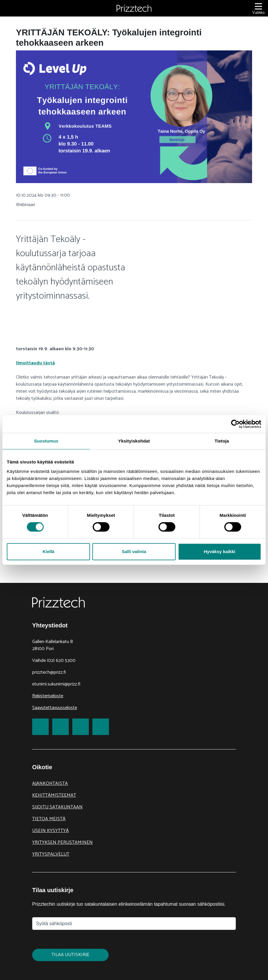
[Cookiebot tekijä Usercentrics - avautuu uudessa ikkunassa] (235, 424)
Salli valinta (134, 551)
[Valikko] (258, 8)
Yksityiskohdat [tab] (134, 441)
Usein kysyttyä (50, 831)
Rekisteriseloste (48, 696)
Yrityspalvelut (51, 854)
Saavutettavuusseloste (55, 708)
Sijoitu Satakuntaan (57, 807)
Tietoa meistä (49, 819)
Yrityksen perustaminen (62, 842)
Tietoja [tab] (222, 441)
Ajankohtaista (50, 783)
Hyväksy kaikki (219, 551)
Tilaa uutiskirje (70, 955)
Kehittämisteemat (54, 795)
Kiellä (48, 551)
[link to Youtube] (101, 727)
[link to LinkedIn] (81, 727)
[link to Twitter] (61, 727)
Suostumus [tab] (46, 441)
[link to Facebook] (40, 727)
